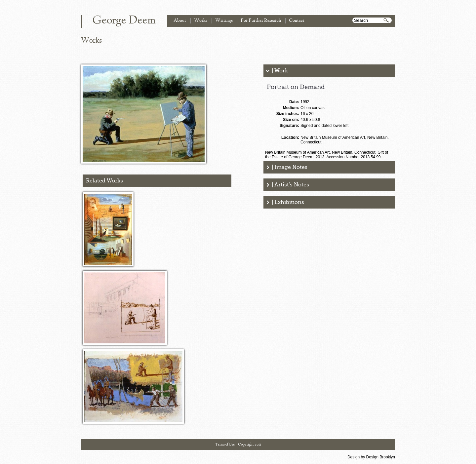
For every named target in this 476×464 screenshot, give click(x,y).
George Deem (124, 21)
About (180, 21)
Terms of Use (225, 445)
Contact (297, 21)
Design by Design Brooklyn (371, 457)
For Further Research (261, 21)
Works (201, 21)
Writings (224, 21)
